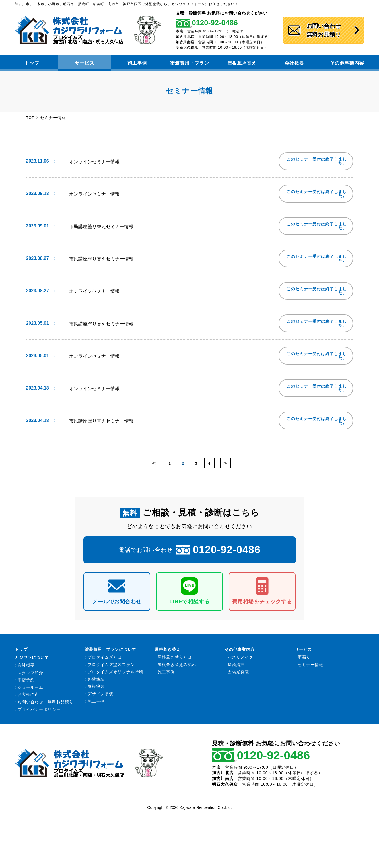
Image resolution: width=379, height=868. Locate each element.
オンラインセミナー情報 (94, 161)
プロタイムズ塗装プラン (111, 667)
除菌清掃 (236, 667)
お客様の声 (28, 698)
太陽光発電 (238, 675)
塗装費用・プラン (190, 63)
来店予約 (26, 683)
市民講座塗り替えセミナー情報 (101, 226)
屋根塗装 (96, 690)
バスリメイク (240, 660)
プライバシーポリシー (39, 712)
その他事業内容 (347, 63)
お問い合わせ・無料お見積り (45, 705)
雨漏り (304, 660)
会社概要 (294, 63)
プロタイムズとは (105, 660)
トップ (32, 63)
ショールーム (30, 690)
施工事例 (137, 63)
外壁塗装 (96, 682)
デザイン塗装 (100, 697)
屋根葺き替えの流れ (177, 667)
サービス (85, 63)
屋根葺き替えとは (175, 660)
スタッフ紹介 (30, 676)
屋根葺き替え (242, 63)
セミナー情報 (310, 667)
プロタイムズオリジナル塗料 (115, 675)
